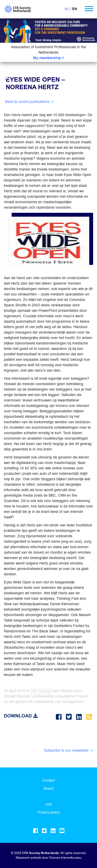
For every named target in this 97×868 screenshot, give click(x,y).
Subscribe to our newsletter (66, 750)
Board (49, 788)
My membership (48, 58)
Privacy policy (49, 812)
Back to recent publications (27, 102)
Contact (48, 780)
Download (21, 716)
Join (49, 804)
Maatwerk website (28, 858)
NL (67, 9)
